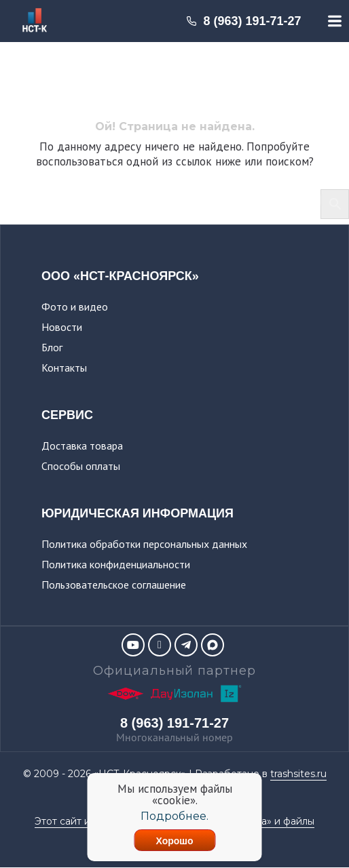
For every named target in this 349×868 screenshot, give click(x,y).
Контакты (64, 368)
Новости (62, 327)
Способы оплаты (81, 466)
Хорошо (174, 841)
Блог (52, 347)
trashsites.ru (298, 774)
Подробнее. (174, 816)
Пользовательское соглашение (114, 585)
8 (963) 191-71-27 (244, 21)
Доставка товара (82, 446)
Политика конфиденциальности (116, 564)
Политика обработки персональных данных (144, 544)
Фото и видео (75, 307)
